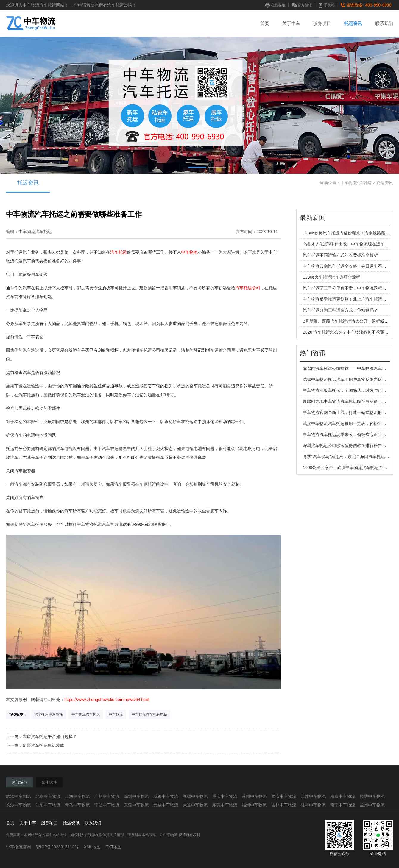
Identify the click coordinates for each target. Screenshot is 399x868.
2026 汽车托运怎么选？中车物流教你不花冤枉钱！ (350, 332)
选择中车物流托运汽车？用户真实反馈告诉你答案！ (351, 379)
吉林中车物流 (284, 805)
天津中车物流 (313, 796)
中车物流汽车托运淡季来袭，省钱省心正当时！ (347, 434)
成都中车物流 (166, 796)
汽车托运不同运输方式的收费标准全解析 (340, 255)
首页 (265, 23)
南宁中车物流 (343, 805)
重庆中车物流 (225, 796)
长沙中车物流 (18, 805)
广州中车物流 (107, 796)
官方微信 (302, 5)
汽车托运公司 (248, 288)
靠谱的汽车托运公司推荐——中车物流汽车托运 (347, 368)
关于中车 (291, 23)
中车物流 (189, 252)
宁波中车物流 (107, 805)
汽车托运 (119, 252)
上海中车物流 (77, 796)
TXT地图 (114, 847)
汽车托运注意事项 (49, 714)
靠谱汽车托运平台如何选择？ (50, 736)
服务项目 (322, 23)
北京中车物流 (48, 796)
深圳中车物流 (136, 796)
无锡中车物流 (166, 805)
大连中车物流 (195, 805)
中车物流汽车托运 (356, 183)
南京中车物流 (343, 796)
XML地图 (92, 847)
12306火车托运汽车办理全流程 (332, 277)
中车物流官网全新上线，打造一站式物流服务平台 (349, 412)
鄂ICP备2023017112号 (57, 847)
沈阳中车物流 (48, 805)
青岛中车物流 (77, 805)
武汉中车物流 (18, 796)
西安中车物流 (284, 796)
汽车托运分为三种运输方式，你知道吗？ (340, 310)
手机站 (326, 5)
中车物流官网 (18, 847)
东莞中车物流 (136, 805)
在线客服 (275, 5)
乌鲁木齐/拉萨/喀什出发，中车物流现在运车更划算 (350, 244)
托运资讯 (353, 23)
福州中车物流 (254, 805)
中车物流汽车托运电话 (149, 714)
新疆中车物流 (195, 796)
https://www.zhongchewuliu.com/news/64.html (107, 700)
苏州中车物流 (254, 796)
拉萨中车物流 (372, 796)
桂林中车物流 (313, 805)
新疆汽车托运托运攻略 (43, 745)
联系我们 (384, 23)
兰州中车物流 (372, 805)
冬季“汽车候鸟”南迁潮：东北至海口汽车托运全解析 (350, 456)
